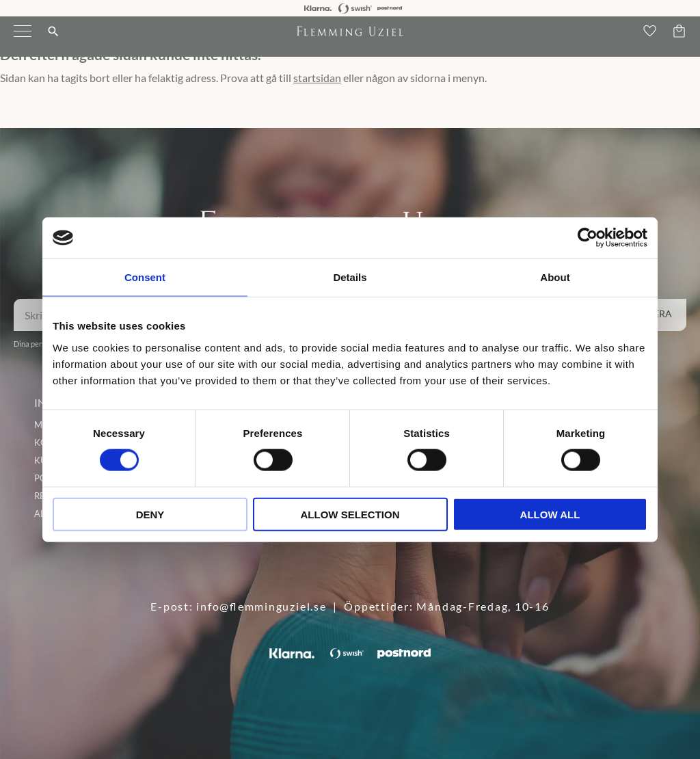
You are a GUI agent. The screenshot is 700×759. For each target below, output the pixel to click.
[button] (23, 40)
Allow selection (350, 514)
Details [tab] (350, 277)
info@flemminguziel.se (261, 606)
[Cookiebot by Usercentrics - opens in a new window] (588, 238)
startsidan (317, 78)
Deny (150, 514)
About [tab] (555, 277)
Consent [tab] (145, 277)
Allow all (550, 514)
